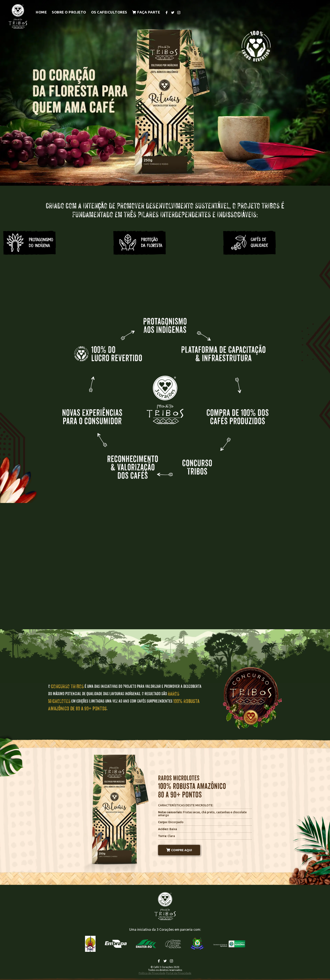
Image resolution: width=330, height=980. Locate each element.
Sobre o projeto (69, 12)
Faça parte (146, 12)
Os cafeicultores (109, 12)
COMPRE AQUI (179, 850)
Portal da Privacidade (179, 973)
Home (41, 12)
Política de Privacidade (152, 973)
